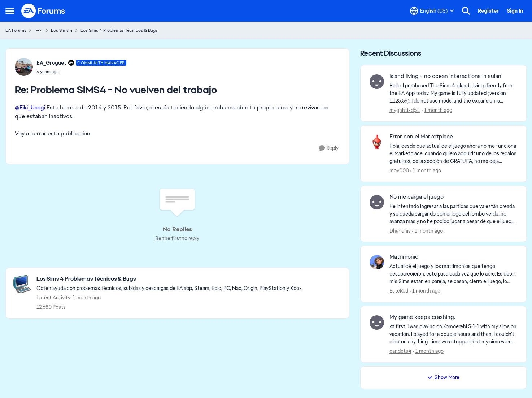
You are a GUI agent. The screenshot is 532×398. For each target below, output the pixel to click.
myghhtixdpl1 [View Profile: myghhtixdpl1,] (405, 110)
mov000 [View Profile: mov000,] (399, 170)
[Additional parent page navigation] (39, 30)
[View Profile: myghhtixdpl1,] (377, 82)
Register (488, 11)
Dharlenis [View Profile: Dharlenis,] (400, 230)
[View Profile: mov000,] (377, 142)
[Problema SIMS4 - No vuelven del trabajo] (81, 72)
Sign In (515, 11)
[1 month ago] (437, 110)
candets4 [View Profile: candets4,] (400, 351)
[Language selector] (432, 11)
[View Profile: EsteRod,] (377, 262)
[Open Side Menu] (10, 11)
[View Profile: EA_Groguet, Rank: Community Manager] (24, 67)
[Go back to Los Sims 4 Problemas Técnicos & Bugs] (170, 279)
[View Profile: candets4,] (377, 323)
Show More (443, 377)
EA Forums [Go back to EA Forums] (16, 30)
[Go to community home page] (43, 11)
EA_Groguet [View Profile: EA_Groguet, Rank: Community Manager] (51, 63)
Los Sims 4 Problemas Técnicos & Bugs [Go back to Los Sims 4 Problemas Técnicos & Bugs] (119, 30)
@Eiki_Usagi (30, 107)
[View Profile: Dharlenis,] (377, 202)
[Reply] (329, 148)
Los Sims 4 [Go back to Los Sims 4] (62, 30)
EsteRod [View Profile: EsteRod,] (399, 291)
